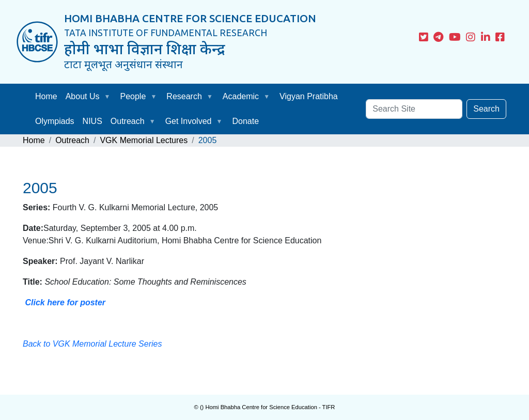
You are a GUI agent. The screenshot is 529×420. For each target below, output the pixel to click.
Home (46, 96)
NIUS (92, 121)
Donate (245, 121)
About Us (83, 96)
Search (486, 109)
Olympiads (55, 121)
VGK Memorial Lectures (144, 140)
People (133, 96)
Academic (241, 96)
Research (184, 96)
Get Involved (189, 121)
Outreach (128, 121)
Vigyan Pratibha (309, 96)
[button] (110, 97)
